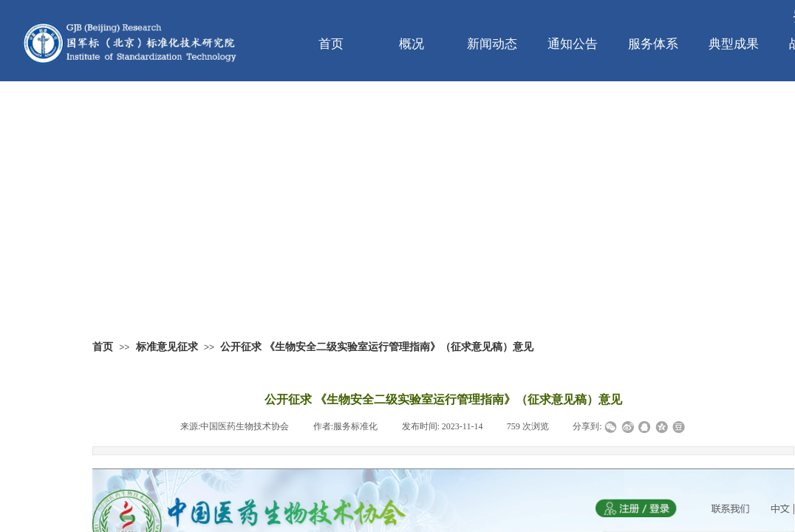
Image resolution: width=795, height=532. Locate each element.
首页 (331, 44)
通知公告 (573, 44)
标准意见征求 (167, 347)
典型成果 (734, 44)
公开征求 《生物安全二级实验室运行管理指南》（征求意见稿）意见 (377, 347)
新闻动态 (492, 44)
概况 (412, 44)
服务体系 (653, 44)
